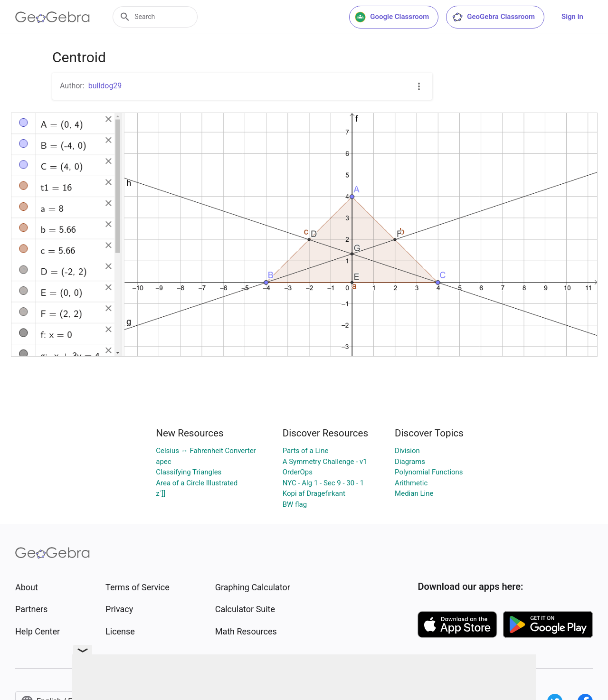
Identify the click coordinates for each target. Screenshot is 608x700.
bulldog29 (105, 86)
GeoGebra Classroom (493, 17)
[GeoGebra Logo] (52, 17)
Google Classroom (392, 17)
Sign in (572, 17)
